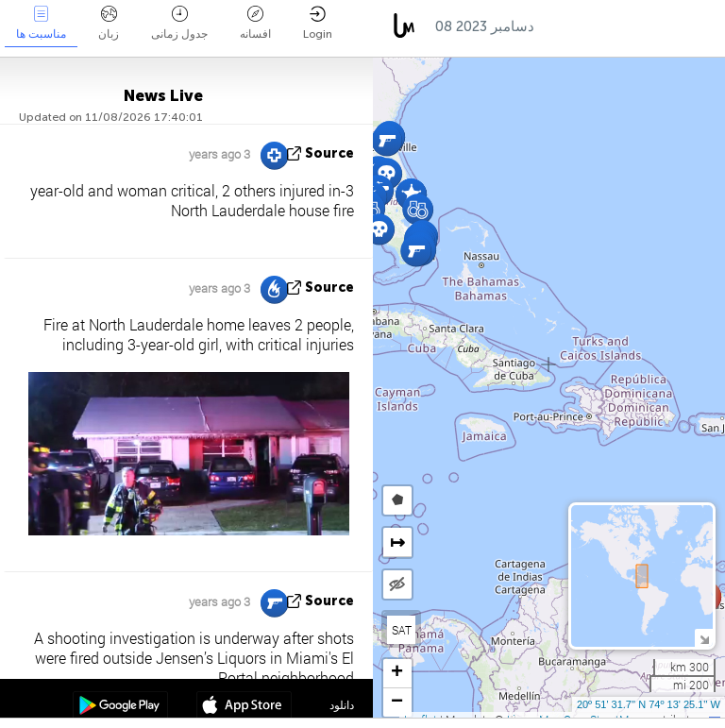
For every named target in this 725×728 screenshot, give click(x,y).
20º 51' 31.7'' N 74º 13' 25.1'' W (649, 704)
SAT (402, 630)
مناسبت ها (41, 23)
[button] (387, 140)
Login (318, 23)
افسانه (255, 23)
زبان (109, 23)
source (329, 153)
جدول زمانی (179, 23)
